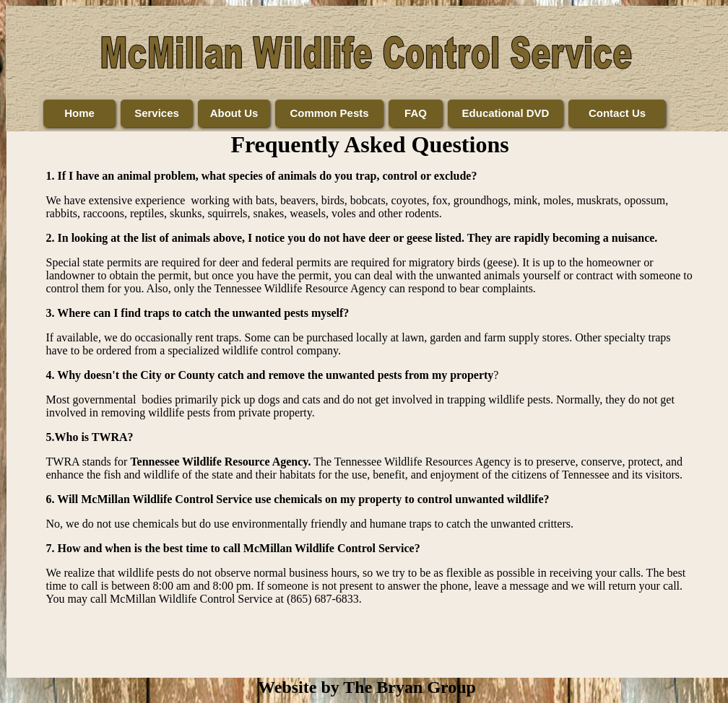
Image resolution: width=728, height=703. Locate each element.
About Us (234, 113)
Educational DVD (506, 113)
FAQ (416, 113)
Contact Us (617, 113)
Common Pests (329, 113)
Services (157, 113)
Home (79, 113)
